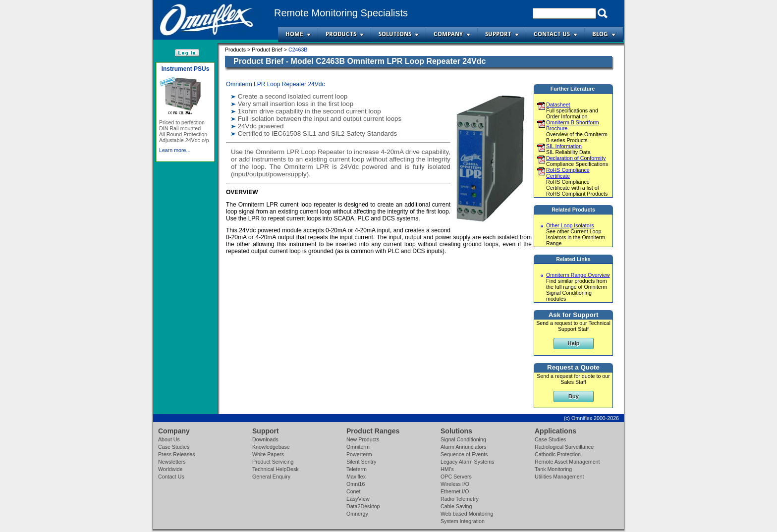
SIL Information (564, 146)
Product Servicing (273, 462)
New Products (363, 439)
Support (498, 34)
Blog (600, 34)
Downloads (265, 439)
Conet (353, 491)
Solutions (395, 34)
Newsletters (172, 462)
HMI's (447, 469)
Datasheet (558, 105)
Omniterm (358, 447)
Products (341, 34)
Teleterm (357, 469)
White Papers (268, 454)
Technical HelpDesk (276, 469)
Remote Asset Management (567, 462)
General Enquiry (271, 477)
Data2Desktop (363, 506)
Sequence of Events (464, 454)
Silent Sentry (361, 462)
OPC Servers (456, 477)
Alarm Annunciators (463, 447)
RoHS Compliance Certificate (568, 173)
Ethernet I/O (455, 491)
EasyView (358, 499)
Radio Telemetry (460, 499)
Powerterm (359, 454)
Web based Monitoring (467, 514)
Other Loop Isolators (570, 225)
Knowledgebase (271, 447)
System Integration (463, 521)
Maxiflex (356, 477)
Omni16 (356, 484)
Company (448, 34)
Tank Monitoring (553, 469)
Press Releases (177, 454)
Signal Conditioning (463, 439)
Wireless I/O (455, 484)
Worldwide (170, 469)
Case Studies (174, 447)
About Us (169, 439)
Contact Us (552, 34)
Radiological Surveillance (564, 447)
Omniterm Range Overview (578, 275)
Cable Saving (456, 506)
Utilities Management (559, 477)
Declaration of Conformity (576, 158)
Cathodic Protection (558, 454)
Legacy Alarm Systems (467, 462)
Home (294, 34)
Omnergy (357, 514)
